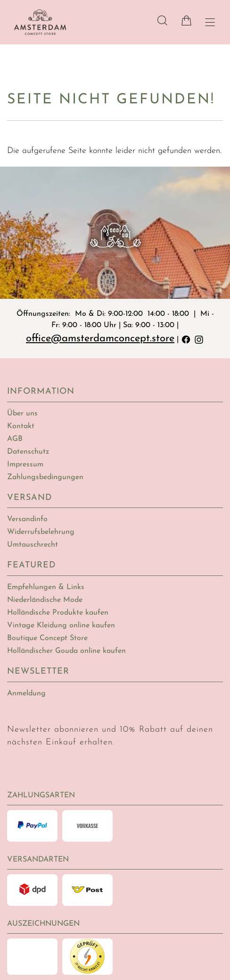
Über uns (22, 414)
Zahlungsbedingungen (45, 477)
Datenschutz (28, 452)
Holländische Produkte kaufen (58, 613)
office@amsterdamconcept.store (100, 339)
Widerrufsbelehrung (41, 532)
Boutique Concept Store (47, 638)
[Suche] (162, 21)
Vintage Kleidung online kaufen (61, 625)
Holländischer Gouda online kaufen (66, 651)
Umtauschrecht (33, 545)
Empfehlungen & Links (46, 587)
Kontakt (21, 426)
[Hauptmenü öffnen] (210, 22)
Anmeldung (26, 693)
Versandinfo (27, 519)
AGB (15, 439)
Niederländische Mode (45, 600)
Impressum (25, 465)
